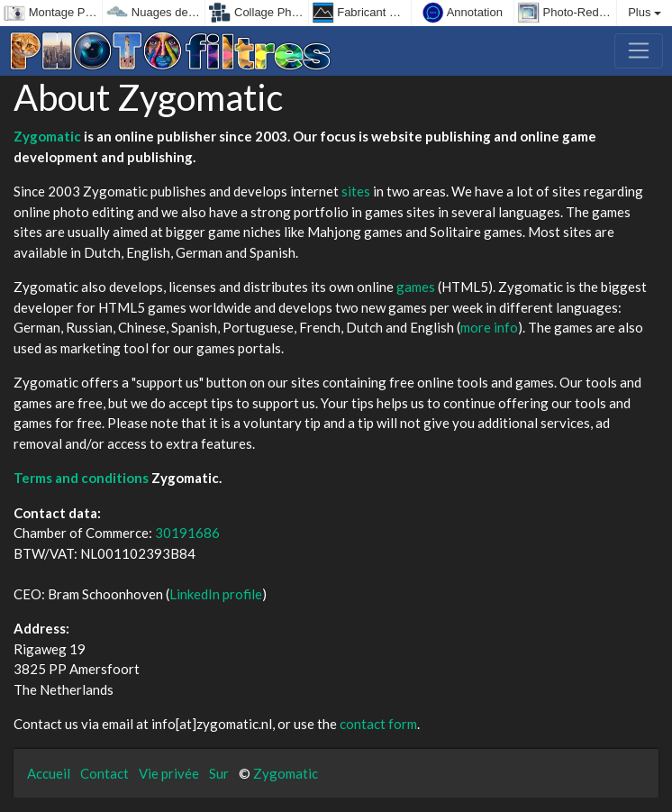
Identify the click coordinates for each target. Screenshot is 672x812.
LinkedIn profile (216, 594)
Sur (219, 773)
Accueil (49, 773)
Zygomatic (47, 136)
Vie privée (169, 773)
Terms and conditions (81, 478)
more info (489, 327)
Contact (104, 773)
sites (356, 191)
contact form (378, 724)
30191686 (187, 533)
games (416, 287)
